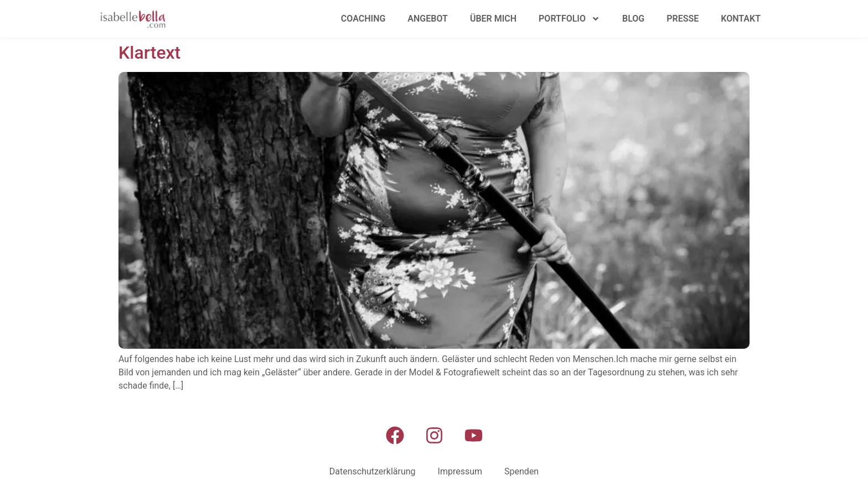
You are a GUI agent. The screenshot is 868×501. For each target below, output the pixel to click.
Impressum (460, 471)
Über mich (493, 19)
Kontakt (741, 19)
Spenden (521, 471)
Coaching (363, 19)
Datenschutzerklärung (373, 471)
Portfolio (569, 19)
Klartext (149, 53)
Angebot (428, 19)
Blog (633, 19)
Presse (683, 19)
